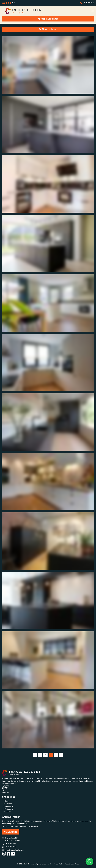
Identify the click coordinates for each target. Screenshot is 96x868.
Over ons (7, 804)
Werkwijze (8, 806)
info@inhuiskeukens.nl (13, 850)
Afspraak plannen (48, 19)
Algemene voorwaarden (44, 864)
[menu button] (93, 11)
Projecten (7, 809)
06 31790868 (87, 3)
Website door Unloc (72, 864)
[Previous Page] (35, 755)
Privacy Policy (58, 864)
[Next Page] (61, 755)
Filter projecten (48, 29)
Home (6, 801)
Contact (7, 811)
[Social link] (4, 854)
